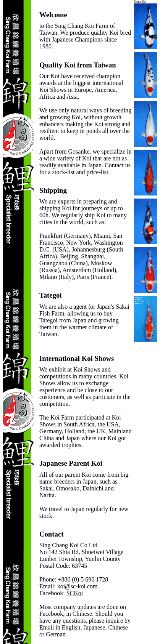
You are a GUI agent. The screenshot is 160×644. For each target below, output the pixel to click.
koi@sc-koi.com (78, 586)
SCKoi (75, 593)
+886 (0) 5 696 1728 (83, 579)
